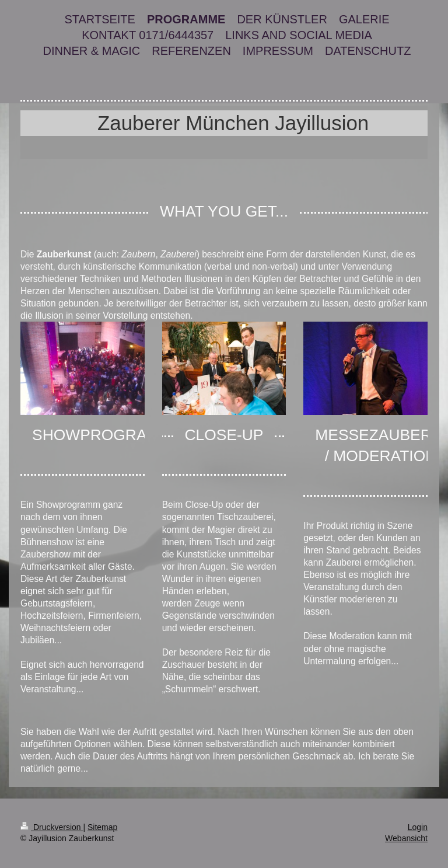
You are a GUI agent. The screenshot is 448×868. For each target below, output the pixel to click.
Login (418, 827)
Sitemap (102, 827)
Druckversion (52, 827)
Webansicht (406, 838)
